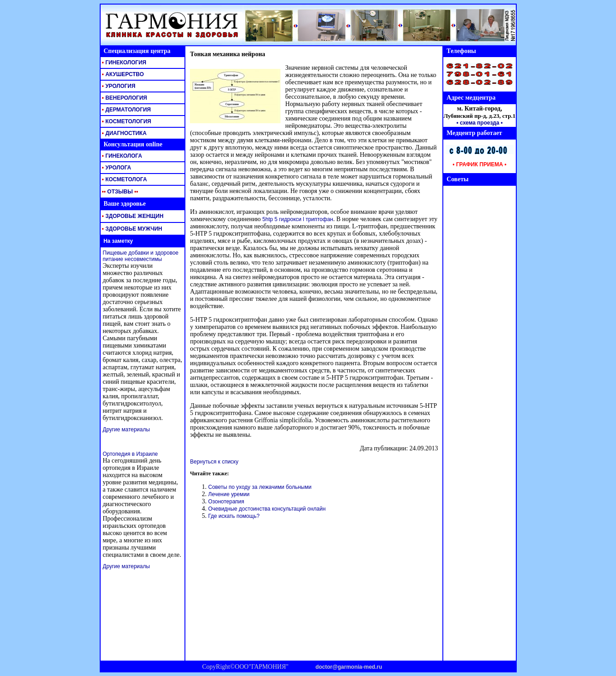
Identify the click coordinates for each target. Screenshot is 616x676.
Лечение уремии (229, 494)
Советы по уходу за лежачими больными (260, 487)
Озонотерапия (226, 502)
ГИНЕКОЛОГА (121, 156)
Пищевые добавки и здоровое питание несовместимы (141, 256)
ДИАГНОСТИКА (124, 133)
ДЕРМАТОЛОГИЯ (126, 110)
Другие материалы (126, 430)
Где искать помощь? (234, 516)
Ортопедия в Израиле (131, 454)
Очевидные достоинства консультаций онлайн (267, 509)
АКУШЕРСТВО (122, 74)
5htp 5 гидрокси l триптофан (298, 219)
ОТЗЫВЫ (119, 192)
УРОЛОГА (116, 168)
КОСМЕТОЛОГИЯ (126, 121)
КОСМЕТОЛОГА (124, 179)
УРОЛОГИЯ (118, 86)
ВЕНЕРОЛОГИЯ (124, 98)
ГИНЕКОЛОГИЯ (124, 63)
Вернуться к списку (214, 462)
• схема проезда (478, 123)
